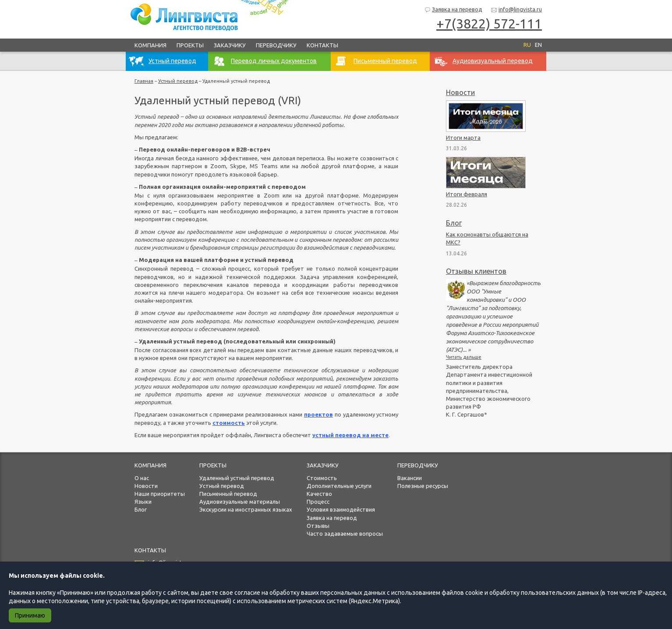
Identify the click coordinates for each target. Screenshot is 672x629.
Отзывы (318, 526)
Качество (319, 494)
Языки (143, 502)
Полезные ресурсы (423, 486)
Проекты (190, 45)
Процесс (318, 502)
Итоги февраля (467, 194)
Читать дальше (464, 357)
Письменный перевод (228, 494)
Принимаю (30, 615)
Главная (144, 81)
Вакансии (410, 478)
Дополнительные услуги (339, 486)
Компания (150, 45)
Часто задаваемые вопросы (345, 534)
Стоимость (322, 478)
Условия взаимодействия (341, 509)
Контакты (322, 45)
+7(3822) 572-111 (489, 24)
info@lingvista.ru (516, 10)
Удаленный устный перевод (237, 478)
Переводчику (276, 45)
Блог (454, 223)
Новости (460, 92)
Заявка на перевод (453, 10)
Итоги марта (463, 138)
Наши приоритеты (160, 494)
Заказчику (230, 45)
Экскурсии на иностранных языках (246, 509)
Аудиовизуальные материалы (240, 502)
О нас (142, 478)
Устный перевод (178, 81)
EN (538, 45)
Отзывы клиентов (476, 271)
